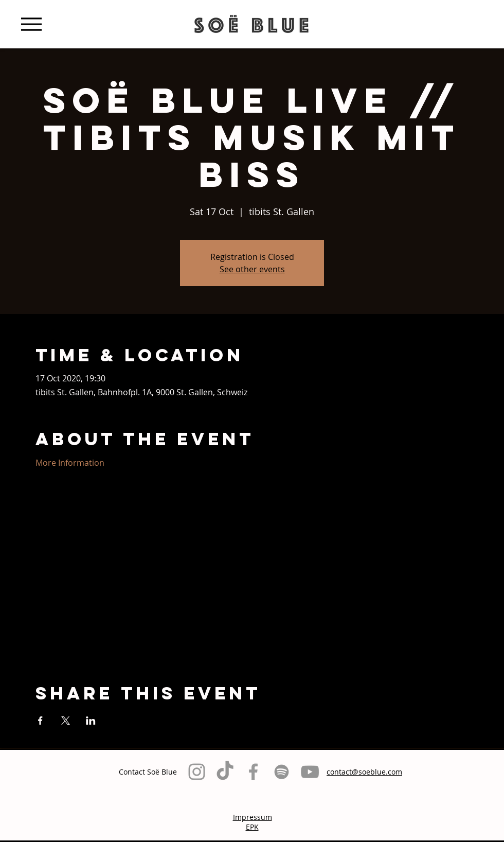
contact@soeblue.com (364, 772)
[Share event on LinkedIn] (91, 721)
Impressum (253, 817)
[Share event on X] (66, 721)
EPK (252, 827)
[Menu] (31, 24)
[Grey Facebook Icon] (253, 772)
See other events (252, 269)
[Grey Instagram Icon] (197, 772)
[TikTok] (225, 772)
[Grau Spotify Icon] (282, 772)
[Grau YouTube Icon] (310, 772)
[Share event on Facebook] (40, 721)
